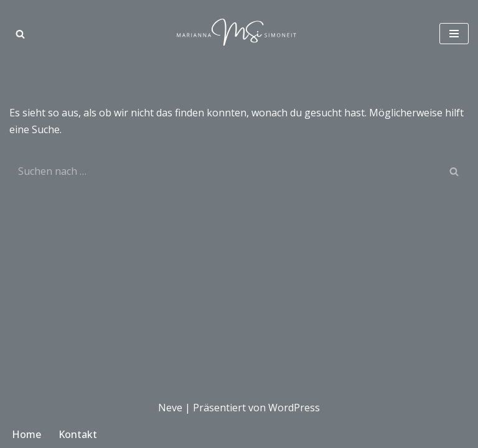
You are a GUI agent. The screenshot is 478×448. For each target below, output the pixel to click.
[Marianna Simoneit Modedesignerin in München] (239, 34)
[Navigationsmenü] (454, 34)
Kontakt (78, 434)
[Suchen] (20, 34)
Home (26, 434)
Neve (170, 408)
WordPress (294, 408)
